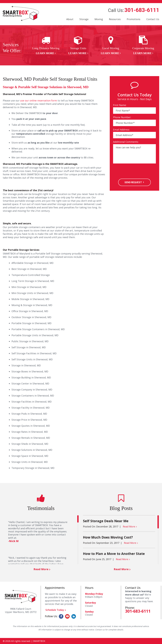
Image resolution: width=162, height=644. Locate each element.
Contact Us (153, 19)
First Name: (120, 105)
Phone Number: (122, 117)
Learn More (45, 53)
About (70, 19)
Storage (84, 19)
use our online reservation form (39, 100)
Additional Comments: (126, 142)
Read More (41, 569)
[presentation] (133, 171)
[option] (46, 45)
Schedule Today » (56, 610)
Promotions (134, 19)
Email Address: (121, 130)
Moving (99, 19)
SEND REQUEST (133, 182)
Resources (115, 19)
